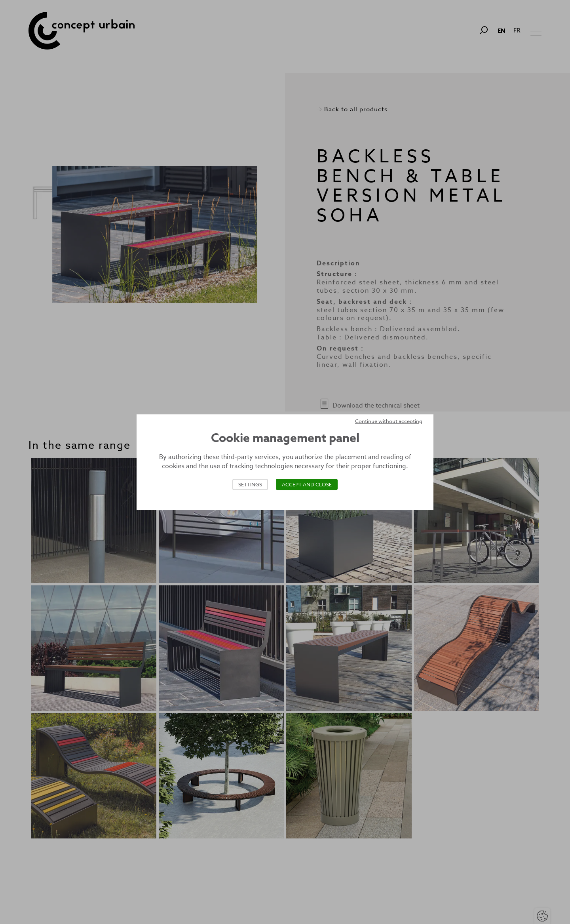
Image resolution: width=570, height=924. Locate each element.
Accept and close (307, 484)
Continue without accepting (389, 421)
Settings (250, 484)
